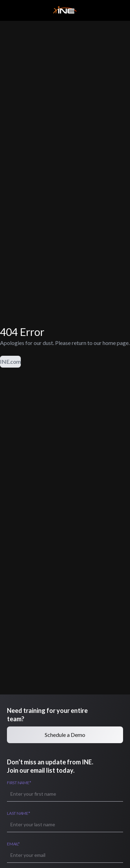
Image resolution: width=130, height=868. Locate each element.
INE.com (10, 361)
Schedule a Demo (65, 735)
